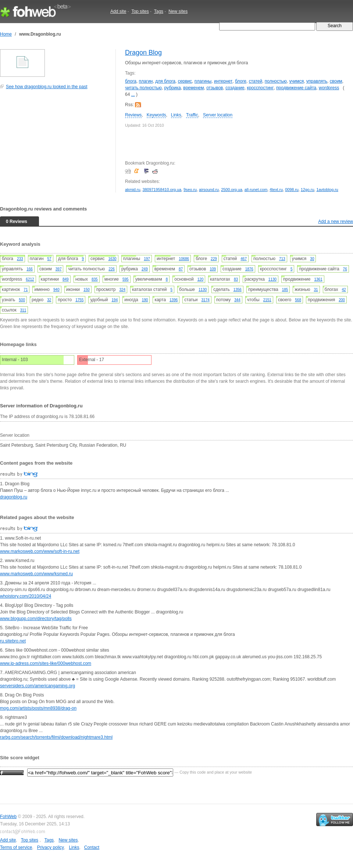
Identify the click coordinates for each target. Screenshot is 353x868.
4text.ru (276, 190)
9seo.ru (190, 190)
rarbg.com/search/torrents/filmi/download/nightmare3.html (56, 737)
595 (126, 279)
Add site (118, 11)
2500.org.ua (232, 190)
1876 (249, 269)
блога (131, 81)
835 (95, 279)
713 (282, 259)
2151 (267, 300)
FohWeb (8, 817)
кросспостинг (260, 88)
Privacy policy (51, 847)
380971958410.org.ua (162, 190)
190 (145, 300)
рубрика (172, 88)
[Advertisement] (55, 145)
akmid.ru (133, 190)
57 (49, 259)
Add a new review (336, 221)
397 (59, 269)
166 (30, 269)
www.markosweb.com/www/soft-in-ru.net (40, 551)
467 (244, 259)
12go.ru (308, 190)
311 (23, 310)
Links (176, 115)
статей (256, 81)
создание (235, 88)
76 (345, 269)
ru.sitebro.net (13, 641)
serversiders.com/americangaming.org (38, 686)
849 (66, 279)
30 (312, 259)
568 (298, 300)
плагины (203, 81)
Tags (159, 11)
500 (22, 300)
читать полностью (143, 88)
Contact (92, 847)
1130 (272, 279)
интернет (223, 81)
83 (236, 279)
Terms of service (16, 847)
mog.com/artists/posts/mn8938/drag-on (38, 708)
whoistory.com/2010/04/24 (26, 596)
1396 (174, 300)
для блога (165, 81)
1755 (79, 300)
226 (112, 269)
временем (193, 88)
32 (49, 300)
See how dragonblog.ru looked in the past (47, 87)
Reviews (133, 115)
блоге (241, 81)
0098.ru (292, 190)
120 (201, 279)
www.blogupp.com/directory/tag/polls (36, 619)
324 (122, 290)
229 (214, 259)
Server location (218, 115)
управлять (317, 81)
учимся (296, 81)
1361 (318, 279)
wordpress (329, 88)
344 (237, 300)
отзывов (215, 88)
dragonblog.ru (14, 497)
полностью (276, 81)
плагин (146, 81)
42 (344, 290)
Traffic (192, 115)
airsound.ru (209, 190)
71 (26, 290)
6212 (30, 279)
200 (342, 300)
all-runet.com (256, 190)
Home (6, 34)
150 (87, 290)
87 (181, 269)
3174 (206, 300)
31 (316, 290)
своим (336, 81)
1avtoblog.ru (327, 190)
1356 (238, 290)
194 (115, 300)
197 (147, 259)
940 (56, 290)
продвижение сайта (296, 88)
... (133, 94)
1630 (112, 259)
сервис (185, 81)
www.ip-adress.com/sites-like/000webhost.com (46, 663)
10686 (184, 259)
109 (213, 269)
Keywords (156, 115)
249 (145, 269)
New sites (178, 11)
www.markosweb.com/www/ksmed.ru (36, 574)
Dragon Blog (143, 53)
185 (285, 290)
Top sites (140, 11)
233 (20, 259)
